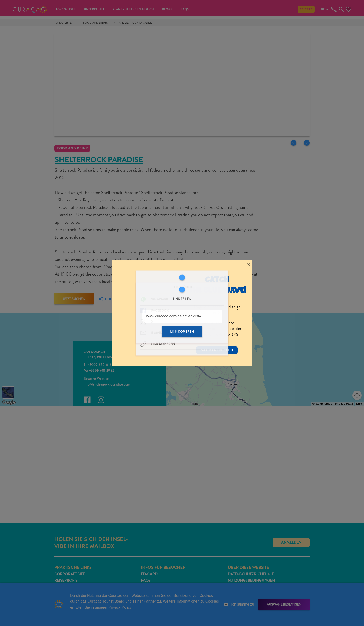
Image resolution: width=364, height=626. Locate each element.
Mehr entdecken (217, 343)
